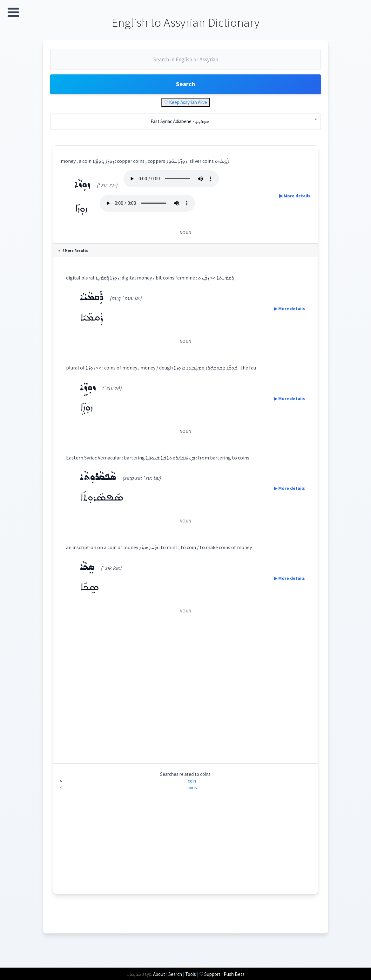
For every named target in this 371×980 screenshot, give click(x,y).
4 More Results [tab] (74, 252)
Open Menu (13, 12)
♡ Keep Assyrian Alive (185, 104)
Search (185, 86)
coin (192, 783)
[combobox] (185, 63)
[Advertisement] (186, 692)
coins (192, 789)
